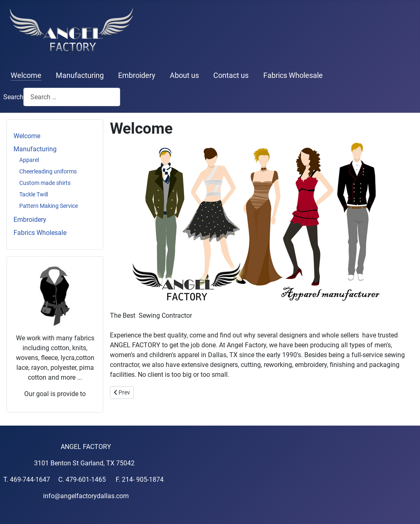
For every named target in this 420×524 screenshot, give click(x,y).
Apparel (29, 160)
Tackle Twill (34, 194)
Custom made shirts (45, 183)
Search (13, 97)
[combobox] (72, 97)
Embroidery (137, 75)
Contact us (231, 75)
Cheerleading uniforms (48, 171)
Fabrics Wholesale (293, 75)
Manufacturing (80, 75)
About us (184, 75)
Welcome (26, 75)
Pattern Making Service (49, 206)
